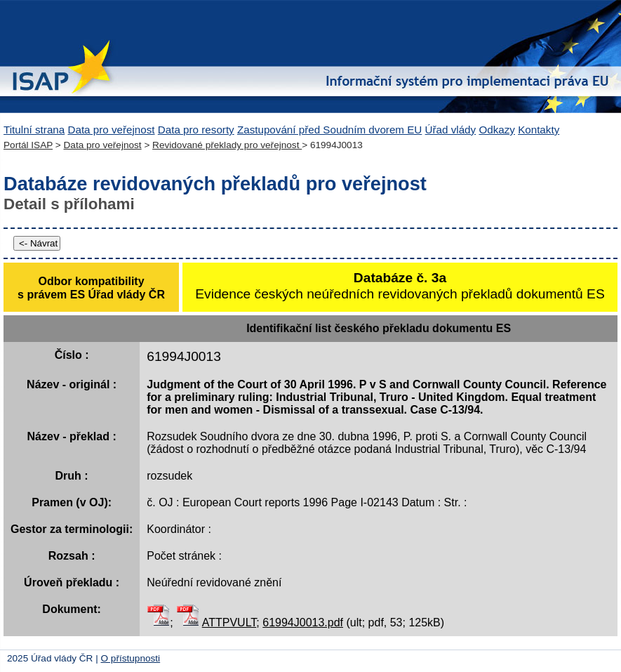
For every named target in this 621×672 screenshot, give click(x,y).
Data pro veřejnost (111, 130)
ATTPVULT (229, 622)
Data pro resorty (196, 130)
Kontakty (539, 130)
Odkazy (497, 130)
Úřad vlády (451, 130)
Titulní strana (34, 130)
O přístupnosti (131, 658)
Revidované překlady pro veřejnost (227, 145)
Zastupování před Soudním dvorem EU (329, 130)
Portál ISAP (28, 145)
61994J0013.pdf (303, 622)
